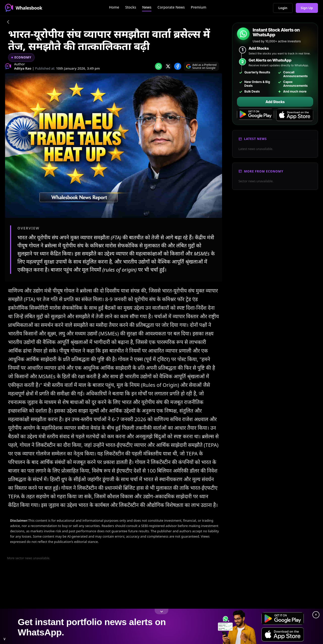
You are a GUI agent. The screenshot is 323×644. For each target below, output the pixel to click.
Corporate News (171, 7)
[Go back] (8, 23)
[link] (161, 626)
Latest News (255, 139)
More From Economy (264, 171)
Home (114, 7)
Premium (198, 7)
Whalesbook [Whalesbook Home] (24, 8)
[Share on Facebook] (178, 66)
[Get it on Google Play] (255, 115)
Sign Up (307, 8)
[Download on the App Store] (295, 115)
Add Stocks (275, 102)
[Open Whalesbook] (161, 626)
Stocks (131, 7)
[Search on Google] (201, 66)
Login (283, 8)
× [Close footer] (316, 615)
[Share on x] (168, 66)
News (147, 7)
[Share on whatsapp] (158, 66)
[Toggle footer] (161, 611)
